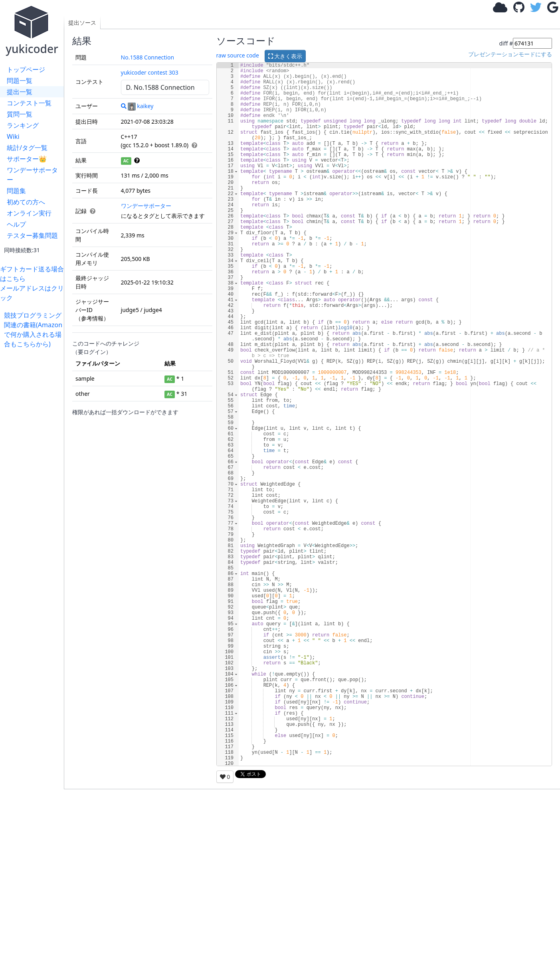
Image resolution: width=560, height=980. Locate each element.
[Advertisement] (34, 468)
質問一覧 (20, 114)
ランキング (23, 125)
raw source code (238, 55)
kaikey (140, 106)
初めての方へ (26, 202)
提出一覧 (20, 92)
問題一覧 (20, 81)
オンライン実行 (29, 213)
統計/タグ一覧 (27, 148)
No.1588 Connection (148, 57)
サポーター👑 (27, 159)
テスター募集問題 (32, 235)
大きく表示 (285, 56)
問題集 (16, 191)
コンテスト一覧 (29, 103)
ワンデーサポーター (32, 175)
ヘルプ (16, 224)
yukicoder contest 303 (150, 72)
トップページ (26, 69)
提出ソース (82, 23)
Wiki (13, 136)
